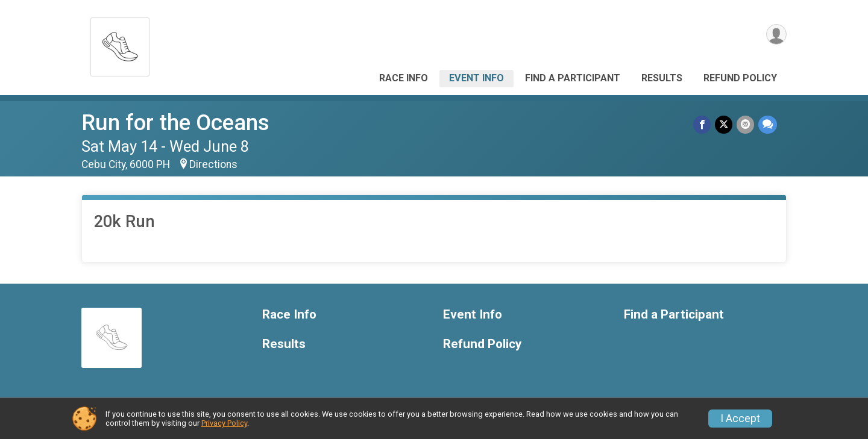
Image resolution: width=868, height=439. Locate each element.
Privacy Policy (224, 423)
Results (662, 78)
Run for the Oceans (175, 123)
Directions (213, 164)
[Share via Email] (746, 125)
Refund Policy (740, 78)
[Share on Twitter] (725, 125)
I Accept (740, 419)
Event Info (476, 78)
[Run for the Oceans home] (120, 44)
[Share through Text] (768, 125)
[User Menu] (775, 35)
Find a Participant (573, 78)
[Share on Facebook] (704, 125)
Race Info (404, 78)
